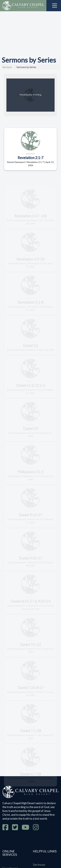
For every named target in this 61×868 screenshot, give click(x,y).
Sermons (7, 67)
